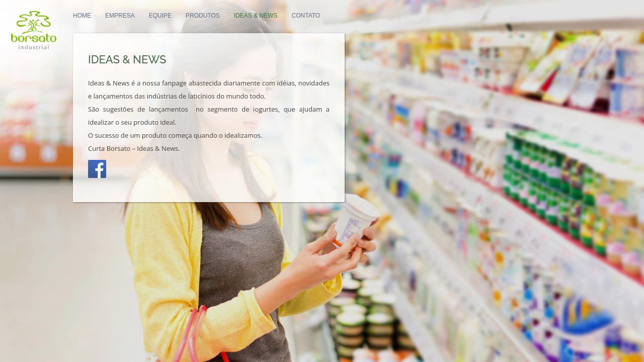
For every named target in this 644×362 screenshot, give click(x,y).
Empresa (185, 26)
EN (420, 26)
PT (405, 26)
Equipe (225, 26)
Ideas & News (321, 26)
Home (147, 26)
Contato (371, 26)
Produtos (268, 26)
